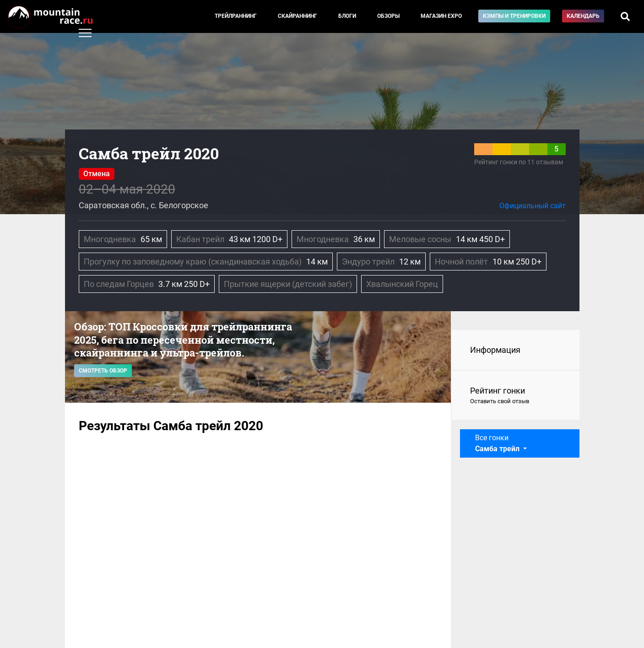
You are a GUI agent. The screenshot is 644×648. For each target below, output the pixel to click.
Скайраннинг (298, 16)
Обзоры (388, 16)
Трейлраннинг (236, 16)
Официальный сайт (533, 206)
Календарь (583, 16)
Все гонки (498, 443)
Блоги (347, 16)
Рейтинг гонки (516, 396)
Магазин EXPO (441, 16)
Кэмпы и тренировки (514, 16)
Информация (495, 350)
